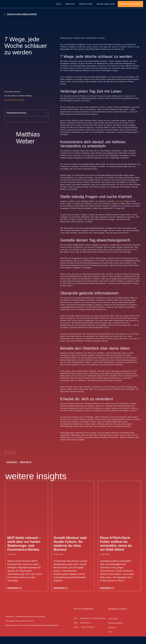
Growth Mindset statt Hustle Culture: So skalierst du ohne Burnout (70, 551)
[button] (46, 120)
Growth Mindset (11, 108)
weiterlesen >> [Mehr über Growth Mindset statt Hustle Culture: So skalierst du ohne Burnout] (61, 595)
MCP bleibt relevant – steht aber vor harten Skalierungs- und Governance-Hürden (24, 551)
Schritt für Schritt (86, 8)
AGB (110, 639)
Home (59, 8)
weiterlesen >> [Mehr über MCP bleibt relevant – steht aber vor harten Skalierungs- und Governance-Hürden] (14, 595)
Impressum (112, 635)
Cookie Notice (113, 626)
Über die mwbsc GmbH (106, 8)
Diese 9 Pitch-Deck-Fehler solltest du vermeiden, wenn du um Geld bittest (116, 551)
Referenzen (70, 8)
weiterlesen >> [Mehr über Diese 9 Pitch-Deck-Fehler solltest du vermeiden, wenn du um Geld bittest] (107, 595)
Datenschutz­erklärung (115, 631)
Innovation (120, 209)
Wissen (21, 108)
